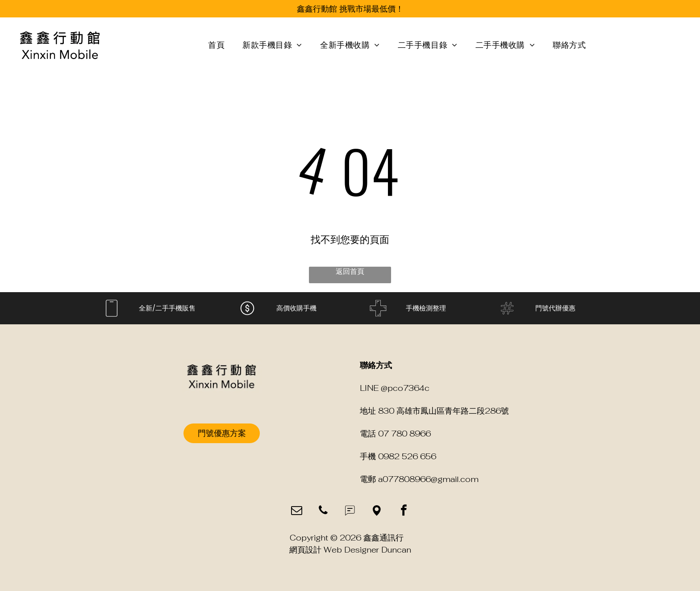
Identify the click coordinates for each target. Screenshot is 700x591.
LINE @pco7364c (395, 388)
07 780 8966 (404, 434)
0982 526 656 (407, 456)
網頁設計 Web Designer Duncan (350, 550)
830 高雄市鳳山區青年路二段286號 (444, 411)
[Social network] (350, 511)
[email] (297, 511)
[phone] (323, 511)
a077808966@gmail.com (428, 479)
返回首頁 (350, 271)
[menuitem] (216, 45)
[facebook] (404, 511)
